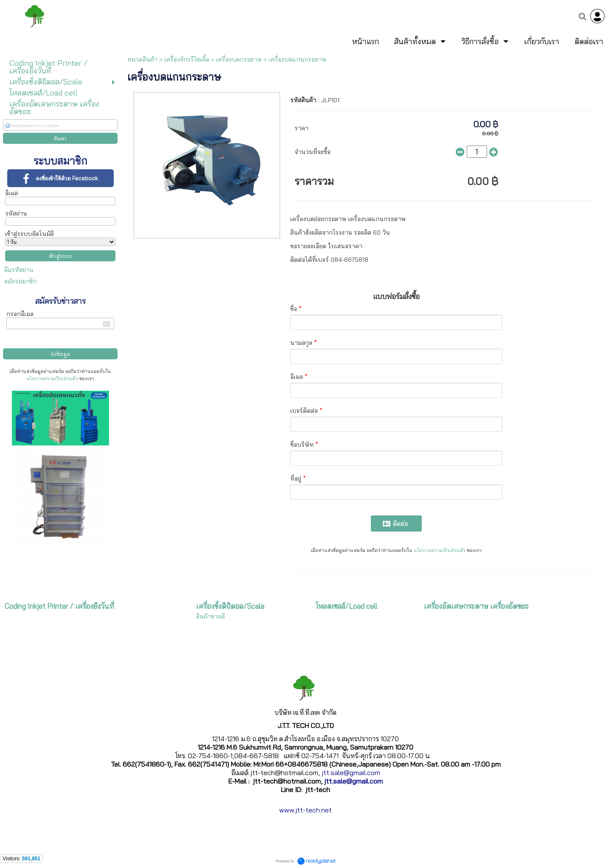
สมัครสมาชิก (20, 281)
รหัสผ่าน (16, 213)
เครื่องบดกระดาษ (239, 59)
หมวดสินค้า (142, 59)
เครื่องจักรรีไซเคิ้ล (187, 59)
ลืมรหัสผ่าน (19, 270)
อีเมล (11, 193)
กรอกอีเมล (20, 314)
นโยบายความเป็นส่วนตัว (52, 378)
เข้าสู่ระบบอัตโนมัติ (29, 234)
